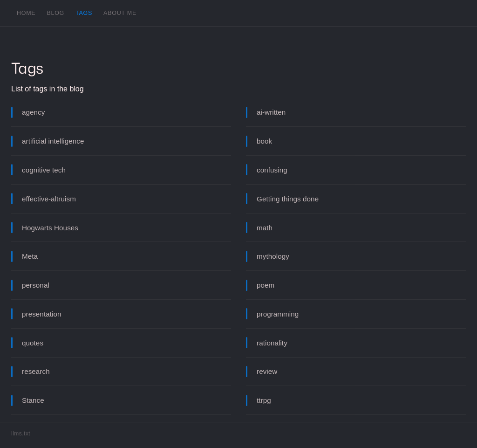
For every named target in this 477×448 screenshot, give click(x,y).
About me (120, 13)
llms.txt (21, 434)
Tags (84, 13)
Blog (55, 13)
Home (26, 13)
